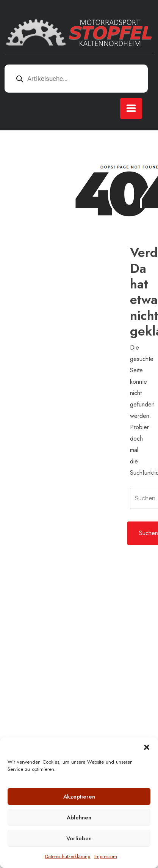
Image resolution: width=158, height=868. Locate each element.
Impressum (106, 856)
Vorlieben (79, 838)
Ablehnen (79, 818)
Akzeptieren (79, 797)
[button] (147, 747)
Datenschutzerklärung (68, 856)
